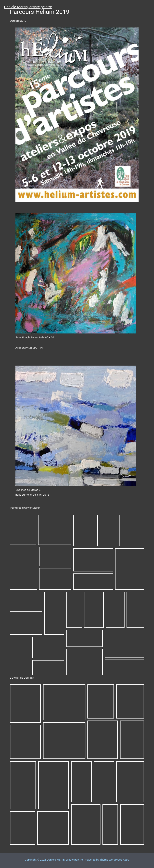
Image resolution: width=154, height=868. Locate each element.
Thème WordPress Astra (114, 860)
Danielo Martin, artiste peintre (28, 7)
